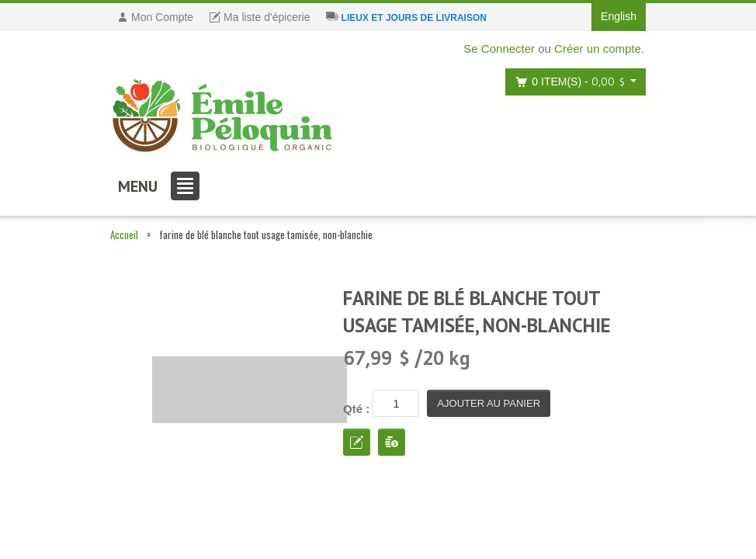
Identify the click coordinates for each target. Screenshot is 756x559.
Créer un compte (598, 49)
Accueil (124, 234)
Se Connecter (499, 49)
